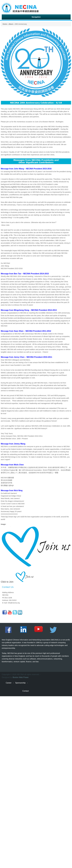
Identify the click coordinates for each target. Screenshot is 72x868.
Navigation (36, 17)
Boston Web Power (21, 677)
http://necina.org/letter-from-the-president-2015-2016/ (21, 187)
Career (9, 683)
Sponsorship (20, 683)
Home (5, 24)
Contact (26, 691)
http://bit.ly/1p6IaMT (52, 129)
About (11, 24)
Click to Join (7, 582)
